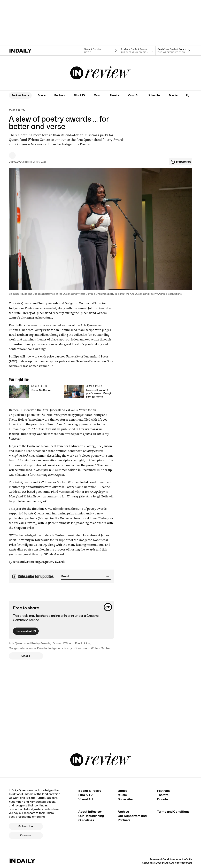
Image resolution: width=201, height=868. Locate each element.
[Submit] (107, 577)
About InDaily (184, 859)
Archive (123, 812)
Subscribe (26, 826)
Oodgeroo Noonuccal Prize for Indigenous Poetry (40, 648)
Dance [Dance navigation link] (42, 95)
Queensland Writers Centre (92, 648)
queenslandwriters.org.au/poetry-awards (37, 562)
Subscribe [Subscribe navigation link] (154, 95)
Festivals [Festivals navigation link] (60, 95)
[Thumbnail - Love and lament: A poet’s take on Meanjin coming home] (89, 392)
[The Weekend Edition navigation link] (137, 51)
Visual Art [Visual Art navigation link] (134, 95)
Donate (26, 836)
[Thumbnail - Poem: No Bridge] (34, 391)
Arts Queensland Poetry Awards (29, 643)
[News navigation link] (100, 51)
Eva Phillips (83, 643)
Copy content (26, 631)
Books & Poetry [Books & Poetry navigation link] (20, 95)
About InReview (90, 812)
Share (26, 656)
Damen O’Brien (63, 643)
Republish (181, 162)
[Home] (27, 51)
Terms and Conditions (173, 812)
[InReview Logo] (100, 73)
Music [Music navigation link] (97, 95)
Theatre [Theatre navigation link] (114, 95)
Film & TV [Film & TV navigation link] (79, 95)
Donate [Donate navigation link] (173, 95)
